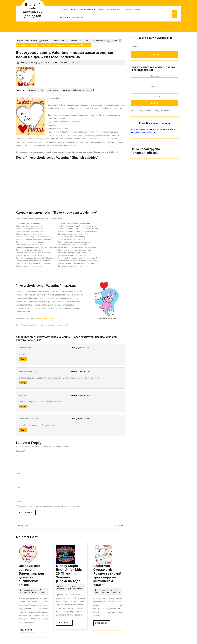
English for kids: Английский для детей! (51, 325)
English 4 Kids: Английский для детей (33, 41)
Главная (64, 10)
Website (19, 501)
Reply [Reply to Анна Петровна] (23, 383)
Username (155, 76)
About (138, 10)
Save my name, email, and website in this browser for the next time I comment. (49, 506)
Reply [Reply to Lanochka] (23, 359)
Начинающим (76, 41)
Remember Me (155, 97)
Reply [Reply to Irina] (23, 406)
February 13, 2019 (27, 63)
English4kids (46, 63)
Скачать (129, 10)
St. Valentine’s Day (59, 41)
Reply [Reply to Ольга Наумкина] (23, 430)
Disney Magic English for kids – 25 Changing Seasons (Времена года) (70, 573)
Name (19, 473)
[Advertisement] (62, 275)
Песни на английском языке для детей (101, 41)
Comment (21, 451)
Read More (28, 631)
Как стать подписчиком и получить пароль (151, 111)
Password (155, 86)
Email (19, 487)
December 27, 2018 (105, 590)
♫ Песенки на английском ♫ (110, 10)
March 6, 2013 (66, 586)
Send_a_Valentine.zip (45, 318)
